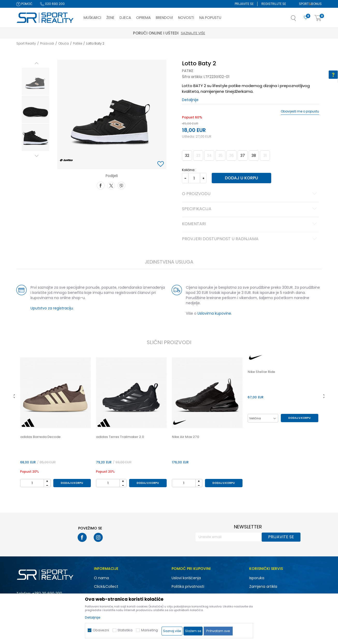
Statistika (125, 630)
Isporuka (257, 578)
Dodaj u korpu (241, 178)
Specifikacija (250, 209)
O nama (101, 578)
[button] (299, 20)
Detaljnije (190, 100)
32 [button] (187, 155)
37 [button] (243, 155)
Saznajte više (253, 33)
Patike (78, 43)
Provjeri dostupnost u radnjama (250, 239)
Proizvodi (47, 43)
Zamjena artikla (263, 586)
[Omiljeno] (306, 18)
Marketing (149, 630)
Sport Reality (26, 43)
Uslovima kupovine (214, 313)
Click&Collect (106, 586)
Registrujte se (274, 4)
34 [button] (209, 155)
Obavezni (101, 630)
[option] (35, 81)
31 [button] (265, 155)
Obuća (64, 43)
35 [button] (221, 155)
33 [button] (198, 155)
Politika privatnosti (188, 586)
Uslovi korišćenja (186, 578)
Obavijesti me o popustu (300, 111)
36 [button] (232, 155)
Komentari (250, 224)
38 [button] (254, 155)
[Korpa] (318, 18)
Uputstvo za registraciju (52, 308)
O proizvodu (250, 194)
